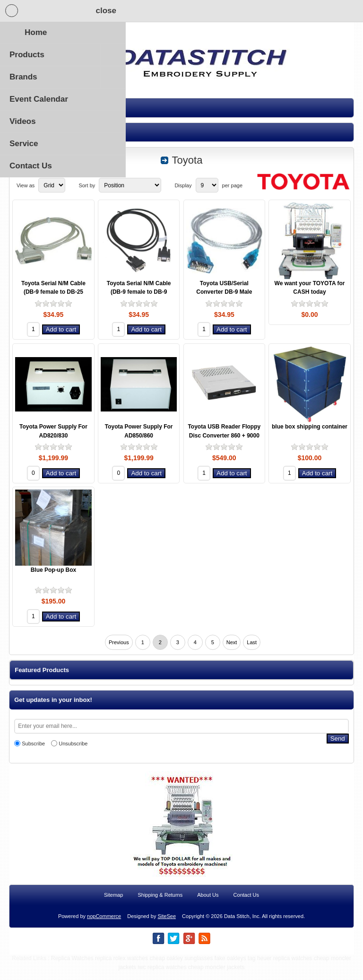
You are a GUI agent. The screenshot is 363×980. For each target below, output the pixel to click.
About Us (208, 903)
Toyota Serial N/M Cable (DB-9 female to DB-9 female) (139, 292)
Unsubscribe (73, 744)
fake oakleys (230, 967)
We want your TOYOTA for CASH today (310, 288)
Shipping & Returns (160, 903)
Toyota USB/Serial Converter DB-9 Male (224, 288)
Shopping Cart (88, 11)
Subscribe (33, 744)
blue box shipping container (310, 427)
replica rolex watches (121, 967)
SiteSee (167, 925)
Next (232, 642)
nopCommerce (104, 925)
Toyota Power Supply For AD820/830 (53, 431)
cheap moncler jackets (216, 976)
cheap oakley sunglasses (181, 967)
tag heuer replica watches (280, 967)
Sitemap (113, 903)
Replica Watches (72, 967)
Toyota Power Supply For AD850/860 (139, 431)
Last (252, 642)
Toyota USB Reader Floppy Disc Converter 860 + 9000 (224, 431)
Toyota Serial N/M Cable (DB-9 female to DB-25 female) (53, 292)
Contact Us (246, 903)
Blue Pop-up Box (54, 570)
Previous (119, 642)
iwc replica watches (162, 976)
